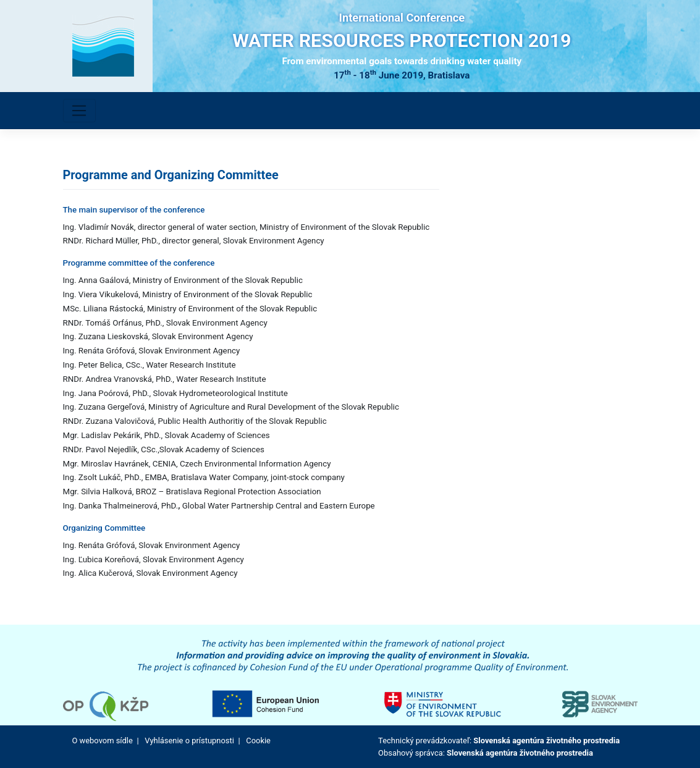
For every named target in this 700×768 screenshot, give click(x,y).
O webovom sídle (103, 741)
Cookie (258, 741)
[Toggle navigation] (79, 111)
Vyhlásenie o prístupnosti (189, 741)
